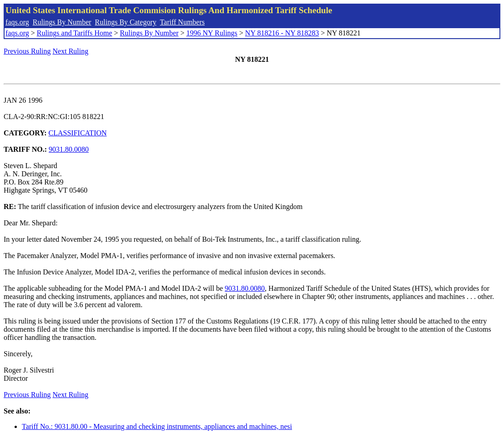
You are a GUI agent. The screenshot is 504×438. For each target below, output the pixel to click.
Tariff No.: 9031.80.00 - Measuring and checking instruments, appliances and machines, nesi (157, 426)
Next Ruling (71, 51)
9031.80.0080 (69, 149)
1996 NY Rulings (212, 33)
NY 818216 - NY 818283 (282, 33)
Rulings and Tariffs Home (75, 33)
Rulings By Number (62, 22)
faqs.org (17, 22)
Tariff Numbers (182, 22)
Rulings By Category (126, 22)
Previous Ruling (27, 51)
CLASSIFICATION (78, 133)
